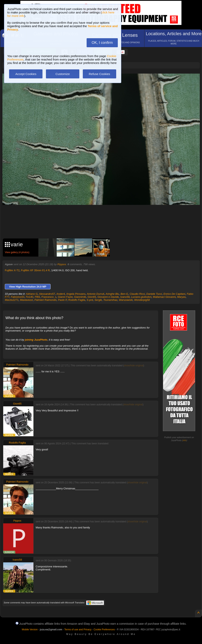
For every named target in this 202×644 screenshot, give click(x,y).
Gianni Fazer (65, 297)
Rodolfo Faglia (77, 300)
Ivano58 (125, 297)
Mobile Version (30, 630)
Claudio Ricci (137, 294)
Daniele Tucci (154, 294)
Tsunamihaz (110, 300)
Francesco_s (49, 297)
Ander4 (61, 294)
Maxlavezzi (26, 300)
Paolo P (62, 300)
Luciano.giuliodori (141, 297)
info (185, 440)
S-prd (90, 300)
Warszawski (126, 300)
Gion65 (92, 297)
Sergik (98, 300)
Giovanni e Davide (108, 297)
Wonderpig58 (142, 300)
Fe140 (30, 297)
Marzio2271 (12, 300)
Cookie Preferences (104, 630)
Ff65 (37, 297)
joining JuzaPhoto (36, 340)
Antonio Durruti (96, 294)
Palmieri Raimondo (46, 300)
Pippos (62, 264)
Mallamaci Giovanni (164, 297)
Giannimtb (80, 297)
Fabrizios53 (18, 297)
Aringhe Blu (112, 294)
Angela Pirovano (76, 294)
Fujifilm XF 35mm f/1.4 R (35, 270)
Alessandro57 (47, 294)
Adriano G (32, 294)
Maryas (182, 297)
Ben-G (124, 294)
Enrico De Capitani (174, 294)
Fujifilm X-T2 (12, 270)
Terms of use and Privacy (78, 630)
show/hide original (134, 366)
